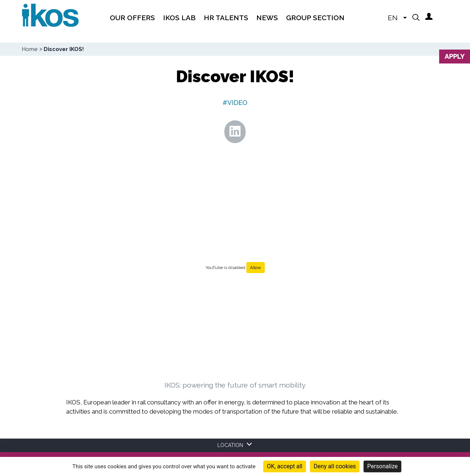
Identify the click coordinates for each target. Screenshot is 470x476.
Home (30, 49)
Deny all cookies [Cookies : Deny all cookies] (335, 466)
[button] (416, 17)
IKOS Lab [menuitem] (179, 18)
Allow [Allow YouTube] (256, 268)
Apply (455, 56)
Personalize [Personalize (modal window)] (382, 466)
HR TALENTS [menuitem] (226, 18)
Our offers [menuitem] (132, 18)
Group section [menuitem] (315, 18)
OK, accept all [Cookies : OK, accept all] (285, 466)
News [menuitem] (267, 18)
